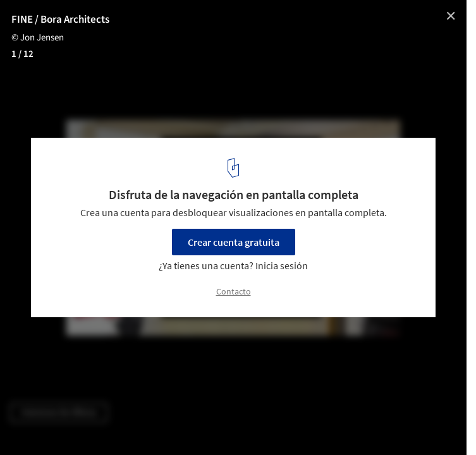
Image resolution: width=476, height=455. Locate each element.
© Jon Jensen (38, 38)
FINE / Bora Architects (60, 20)
